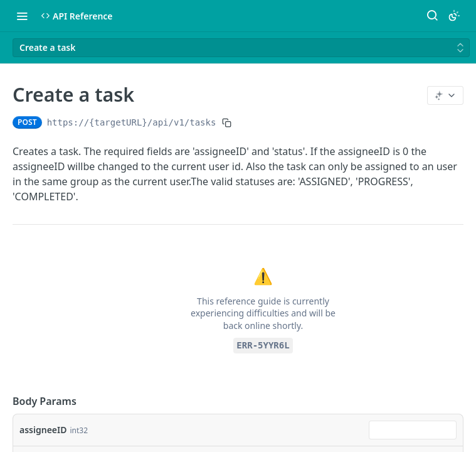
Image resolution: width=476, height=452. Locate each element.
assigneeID (43, 430)
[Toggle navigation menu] (22, 16)
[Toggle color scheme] (454, 16)
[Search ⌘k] (432, 16)
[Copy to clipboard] (227, 122)
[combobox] (413, 430)
